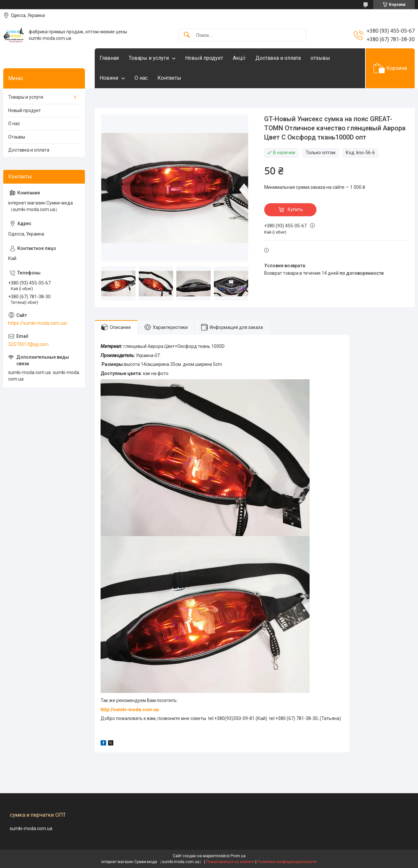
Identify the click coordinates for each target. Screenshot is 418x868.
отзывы (320, 58)
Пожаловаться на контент (230, 862)
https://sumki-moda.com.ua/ (38, 323)
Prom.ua (238, 856)
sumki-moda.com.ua (31, 828)
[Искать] (187, 35)
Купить (295, 209)
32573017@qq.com (28, 344)
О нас (141, 78)
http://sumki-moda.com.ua (130, 710)
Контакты (169, 78)
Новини (109, 78)
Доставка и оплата (278, 58)
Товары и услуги (149, 58)
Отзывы (17, 137)
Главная (109, 58)
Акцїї (239, 58)
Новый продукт (204, 58)
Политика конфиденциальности (287, 862)
